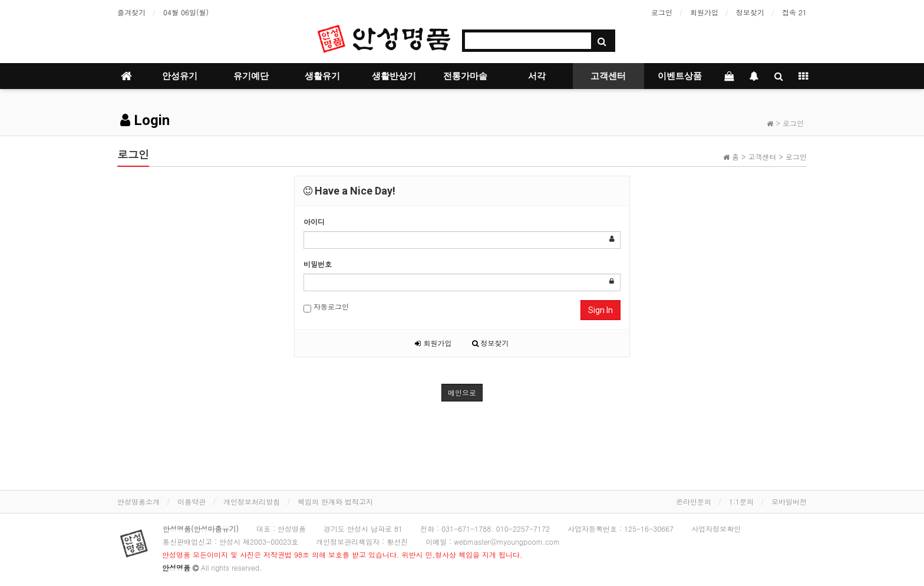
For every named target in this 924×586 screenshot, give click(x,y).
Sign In (600, 310)
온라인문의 (694, 501)
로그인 (662, 12)
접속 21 (794, 12)
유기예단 (251, 76)
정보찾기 (750, 12)
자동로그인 (326, 307)
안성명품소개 (138, 501)
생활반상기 (394, 76)
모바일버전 (789, 501)
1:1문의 (741, 501)
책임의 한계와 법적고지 (335, 501)
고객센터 (608, 76)
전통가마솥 (465, 76)
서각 (537, 76)
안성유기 (180, 76)
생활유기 (322, 76)
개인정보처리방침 (252, 501)
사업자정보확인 (716, 529)
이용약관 (192, 501)
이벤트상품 (680, 76)
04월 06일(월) (186, 12)
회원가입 (704, 12)
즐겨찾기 (131, 12)
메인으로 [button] (462, 392)
